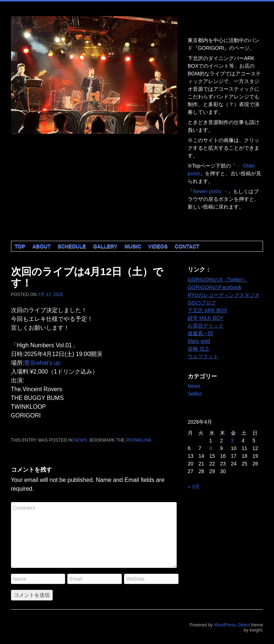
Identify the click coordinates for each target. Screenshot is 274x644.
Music (133, 246)
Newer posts (210, 191)
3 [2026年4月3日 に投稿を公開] (232, 441)
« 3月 (194, 487)
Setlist (195, 394)
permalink (138, 440)
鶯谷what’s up (42, 363)
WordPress (225, 625)
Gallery (105, 246)
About (41, 246)
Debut (244, 625)
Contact (187, 246)
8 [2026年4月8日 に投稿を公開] (211, 448)
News (80, 440)
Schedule (72, 246)
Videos (158, 246)
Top (20, 246)
